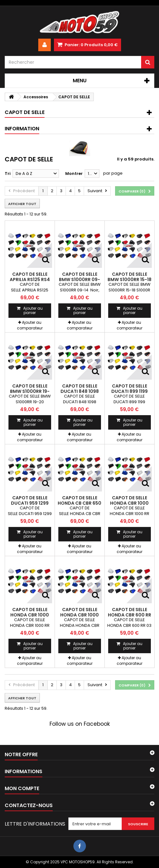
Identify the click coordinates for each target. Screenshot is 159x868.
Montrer (74, 174)
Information (22, 129)
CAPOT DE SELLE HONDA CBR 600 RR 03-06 (130, 615)
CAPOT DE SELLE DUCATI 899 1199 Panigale (130, 391)
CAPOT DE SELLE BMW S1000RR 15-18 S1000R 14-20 (130, 279)
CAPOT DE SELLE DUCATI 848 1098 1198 (80, 391)
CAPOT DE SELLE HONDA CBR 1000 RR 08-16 (30, 615)
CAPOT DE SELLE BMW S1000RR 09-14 (79, 279)
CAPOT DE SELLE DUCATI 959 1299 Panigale (30, 503)
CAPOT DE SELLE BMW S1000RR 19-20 (30, 391)
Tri (8, 174)
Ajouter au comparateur (30, 325)
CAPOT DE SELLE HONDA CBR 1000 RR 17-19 (79, 615)
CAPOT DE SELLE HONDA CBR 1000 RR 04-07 (129, 503)
